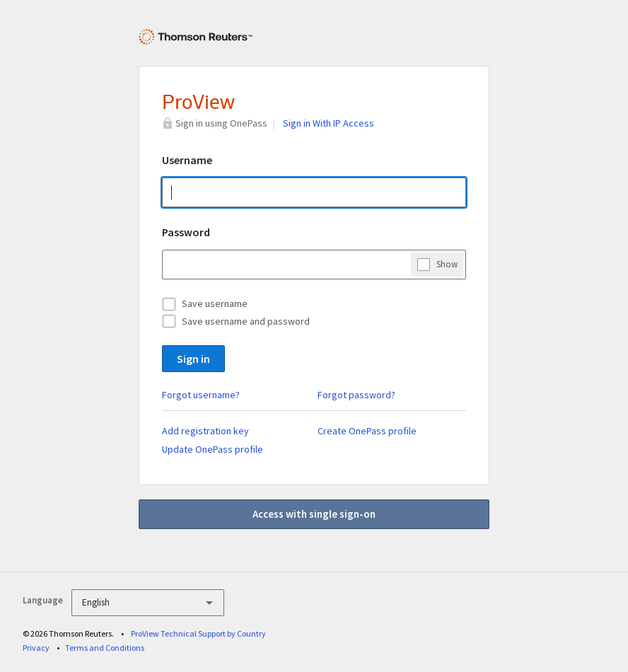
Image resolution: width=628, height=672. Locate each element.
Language (43, 600)
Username (187, 160)
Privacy (36, 648)
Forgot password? (356, 395)
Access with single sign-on (314, 514)
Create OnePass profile (367, 431)
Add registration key (205, 431)
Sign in (193, 359)
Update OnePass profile (213, 449)
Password (186, 232)
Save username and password (246, 321)
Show (447, 264)
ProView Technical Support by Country (198, 633)
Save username (215, 303)
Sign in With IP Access (328, 123)
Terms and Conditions (105, 648)
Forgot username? (201, 395)
